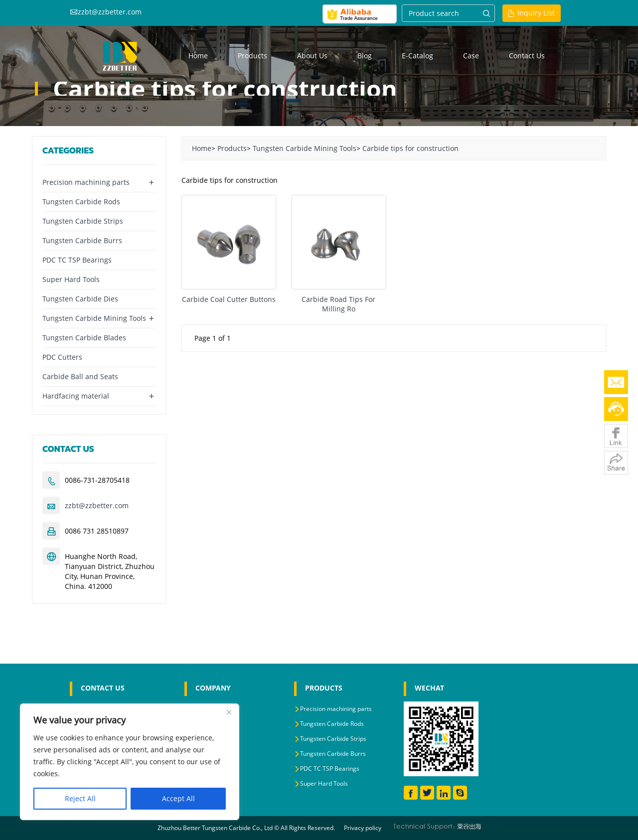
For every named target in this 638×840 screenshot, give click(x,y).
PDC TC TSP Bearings (77, 260)
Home (198, 56)
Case (471, 56)
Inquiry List (536, 13)
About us (312, 56)
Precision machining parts (86, 182)
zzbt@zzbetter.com (110, 12)
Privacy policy (363, 828)
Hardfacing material (76, 396)
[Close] (229, 712)
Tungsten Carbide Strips (83, 221)
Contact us (527, 56)
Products (252, 56)
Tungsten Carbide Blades (84, 338)
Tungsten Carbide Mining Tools (305, 148)
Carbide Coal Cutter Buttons (229, 299)
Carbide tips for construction (410, 148)
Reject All (80, 798)
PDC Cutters (62, 357)
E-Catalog (417, 56)
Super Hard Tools (71, 279)
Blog (365, 56)
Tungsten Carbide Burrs (82, 240)
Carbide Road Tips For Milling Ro (338, 304)
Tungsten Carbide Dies (80, 299)
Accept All (178, 798)
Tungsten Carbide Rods (81, 202)
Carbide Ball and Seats (80, 376)
